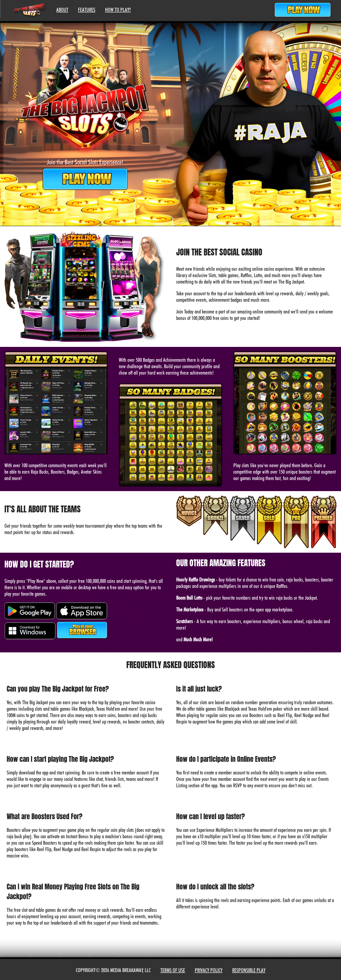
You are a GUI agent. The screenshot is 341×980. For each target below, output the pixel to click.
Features (87, 10)
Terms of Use (173, 970)
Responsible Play (249, 970)
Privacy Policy (209, 970)
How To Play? (118, 10)
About (62, 10)
